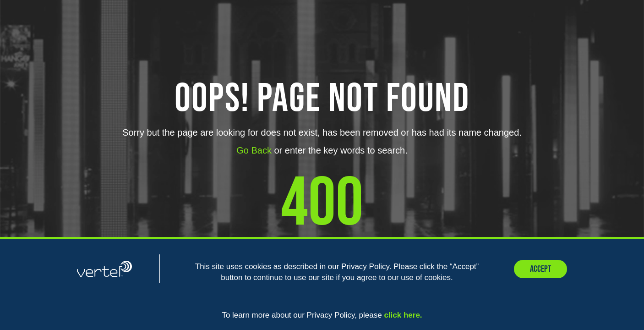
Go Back (254, 150)
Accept (540, 269)
